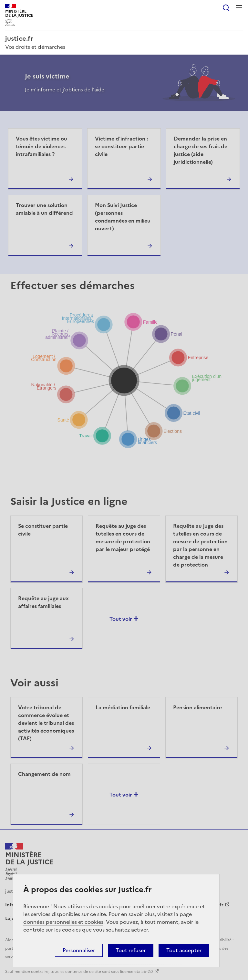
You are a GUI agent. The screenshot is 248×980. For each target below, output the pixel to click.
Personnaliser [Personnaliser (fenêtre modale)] (79, 950)
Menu (239, 8)
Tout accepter (184, 950)
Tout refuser (131, 950)
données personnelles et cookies (63, 922)
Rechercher (226, 8)
